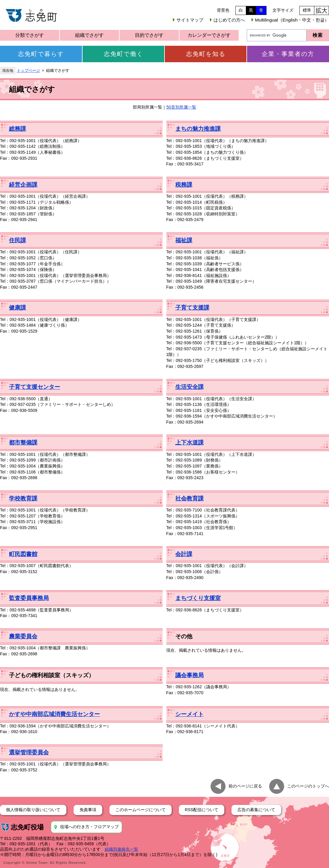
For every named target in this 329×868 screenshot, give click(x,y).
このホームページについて (141, 810)
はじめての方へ (229, 20)
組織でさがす (89, 35)
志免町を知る (206, 54)
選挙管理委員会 (29, 752)
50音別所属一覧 (181, 107)
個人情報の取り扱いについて (33, 810)
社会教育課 (189, 498)
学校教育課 (23, 498)
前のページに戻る (245, 786)
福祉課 (184, 240)
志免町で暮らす (41, 54)
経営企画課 (23, 185)
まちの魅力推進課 (198, 129)
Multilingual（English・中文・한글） (292, 20)
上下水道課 (189, 443)
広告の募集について (256, 810)
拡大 (322, 10)
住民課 (17, 240)
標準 (307, 10)
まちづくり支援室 (198, 598)
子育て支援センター (35, 387)
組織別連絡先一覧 (121, 849)
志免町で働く (124, 54)
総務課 (17, 129)
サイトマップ (190, 20)
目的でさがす (149, 35)
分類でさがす (30, 35)
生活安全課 (189, 387)
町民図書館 (23, 554)
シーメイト (189, 714)
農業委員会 (23, 636)
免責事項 (88, 810)
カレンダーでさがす (209, 35)
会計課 (184, 554)
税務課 (184, 185)
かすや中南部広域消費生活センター (54, 714)
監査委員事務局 (29, 598)
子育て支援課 (192, 308)
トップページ (28, 71)
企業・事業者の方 (288, 54)
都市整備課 (23, 443)
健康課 (17, 308)
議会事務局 (189, 675)
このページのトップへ (308, 786)
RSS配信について (202, 810)
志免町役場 (27, 827)
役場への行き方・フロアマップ (89, 827)
